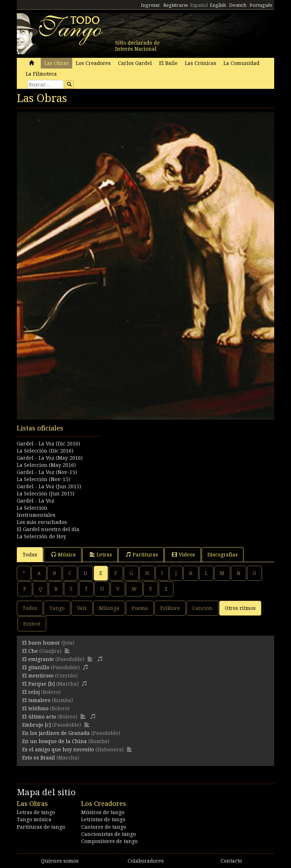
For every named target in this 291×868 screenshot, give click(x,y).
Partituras (142, 554)
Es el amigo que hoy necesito (58, 750)
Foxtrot (32, 624)
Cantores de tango (104, 827)
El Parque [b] (38, 684)
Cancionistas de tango (108, 834)
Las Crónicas (201, 63)
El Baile (168, 63)
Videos (184, 554)
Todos (30, 608)
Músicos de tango (103, 812)
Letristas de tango (103, 819)
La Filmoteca (41, 74)
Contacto (231, 861)
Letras (101, 554)
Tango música (34, 819)
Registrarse (176, 5)
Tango (57, 608)
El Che (30, 651)
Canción (203, 608)
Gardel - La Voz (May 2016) (50, 458)
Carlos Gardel (135, 63)
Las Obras (56, 63)
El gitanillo (36, 667)
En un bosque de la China (55, 741)
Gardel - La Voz (36, 501)
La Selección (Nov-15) (43, 479)
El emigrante (38, 659)
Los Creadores (93, 63)
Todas (30, 555)
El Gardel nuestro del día (48, 529)
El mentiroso (38, 676)
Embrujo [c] (36, 725)
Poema (140, 608)
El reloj (31, 692)
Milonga (109, 608)
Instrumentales (36, 515)
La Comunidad (241, 63)
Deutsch (238, 5)
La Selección (32, 508)
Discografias (223, 555)
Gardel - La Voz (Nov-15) (47, 472)
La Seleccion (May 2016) (46, 465)
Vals (82, 608)
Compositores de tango (109, 841)
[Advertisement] (145, 459)
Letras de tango (36, 812)
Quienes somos (60, 861)
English (218, 5)
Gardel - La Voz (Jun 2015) (49, 486)
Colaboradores (146, 861)
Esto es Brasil (39, 758)
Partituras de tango (41, 827)
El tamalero (36, 700)
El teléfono (35, 708)
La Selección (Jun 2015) (46, 494)
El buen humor (41, 643)
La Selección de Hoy (41, 536)
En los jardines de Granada (56, 733)
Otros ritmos (240, 608)
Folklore (170, 608)
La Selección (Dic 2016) (45, 451)
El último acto (39, 717)
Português (261, 5)
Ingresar (151, 5)
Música (63, 554)
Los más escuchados (42, 522)
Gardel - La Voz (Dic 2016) (48, 444)
